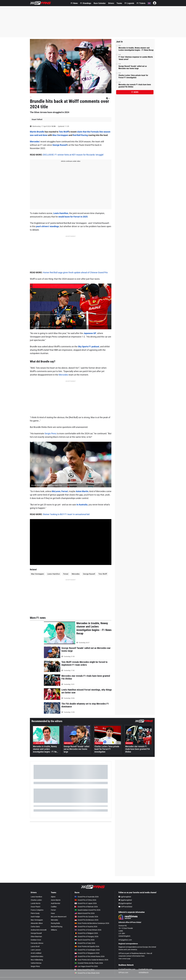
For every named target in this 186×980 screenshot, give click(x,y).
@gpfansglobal (125, 900)
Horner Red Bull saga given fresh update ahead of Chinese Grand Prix (75, 272)
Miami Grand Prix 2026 (85, 913)
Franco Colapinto (37, 910)
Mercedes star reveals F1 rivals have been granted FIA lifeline (135, 86)
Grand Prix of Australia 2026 (87, 897)
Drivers (111, 3)
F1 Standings (86, 3)
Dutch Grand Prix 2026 (85, 940)
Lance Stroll (35, 946)
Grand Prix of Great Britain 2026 (88, 930)
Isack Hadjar (35, 917)
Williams (54, 930)
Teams (119, 3)
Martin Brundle (37, 132)
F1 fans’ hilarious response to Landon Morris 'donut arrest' (136, 58)
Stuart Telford (37, 119)
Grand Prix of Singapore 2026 (87, 953)
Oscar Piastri (35, 907)
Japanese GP (90, 333)
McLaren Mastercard (59, 917)
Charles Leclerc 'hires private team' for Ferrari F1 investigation (133, 76)
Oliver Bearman (36, 937)
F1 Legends (129, 3)
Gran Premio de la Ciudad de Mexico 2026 (91, 960)
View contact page (124, 959)
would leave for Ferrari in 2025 (73, 217)
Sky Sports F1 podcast (89, 347)
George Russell (60, 145)
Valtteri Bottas (36, 963)
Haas (53, 913)
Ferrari (65, 491)
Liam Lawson (36, 950)
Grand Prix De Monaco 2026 (86, 920)
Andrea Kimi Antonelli (39, 930)
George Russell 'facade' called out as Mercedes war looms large (133, 67)
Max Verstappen (60, 135)
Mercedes (35, 142)
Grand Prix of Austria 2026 (86, 927)
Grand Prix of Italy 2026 (85, 943)
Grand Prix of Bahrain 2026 (86, 907)
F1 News (74, 3)
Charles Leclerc (36, 900)
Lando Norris (36, 903)
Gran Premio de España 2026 (87, 946)
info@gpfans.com (125, 940)
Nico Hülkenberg (37, 960)
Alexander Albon (37, 923)
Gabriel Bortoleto (37, 956)
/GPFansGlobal (125, 907)
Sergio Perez (51, 433)
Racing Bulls (55, 923)
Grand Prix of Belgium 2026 (86, 933)
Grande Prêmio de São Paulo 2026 (89, 963)
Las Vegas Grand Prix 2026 (86, 966)
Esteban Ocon (36, 940)
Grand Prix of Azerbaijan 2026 (87, 950)
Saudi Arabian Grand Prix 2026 (87, 910)
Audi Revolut (56, 903)
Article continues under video (71, 161)
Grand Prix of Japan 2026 (86, 903)
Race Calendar (100, 3)
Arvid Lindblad (36, 953)
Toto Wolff (64, 132)
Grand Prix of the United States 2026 (90, 956)
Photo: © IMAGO (37, 91)
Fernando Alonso (37, 943)
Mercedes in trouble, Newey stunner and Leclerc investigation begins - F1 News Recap (136, 49)
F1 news (135, 92)
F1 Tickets (141, 3)
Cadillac (54, 907)
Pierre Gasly (35, 913)
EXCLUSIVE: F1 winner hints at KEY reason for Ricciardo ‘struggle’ (73, 155)
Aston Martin (82, 491)
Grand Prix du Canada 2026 (86, 917)
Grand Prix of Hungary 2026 (86, 937)
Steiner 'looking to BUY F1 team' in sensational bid (66, 514)
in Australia (82, 505)
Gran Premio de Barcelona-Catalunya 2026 (92, 923)
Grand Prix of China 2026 (85, 900)
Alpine (53, 897)
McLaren (56, 491)
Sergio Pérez (35, 966)
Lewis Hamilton (61, 213)
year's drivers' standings (47, 226)
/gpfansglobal (125, 897)
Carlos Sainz (35, 927)
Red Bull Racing (80, 135)
